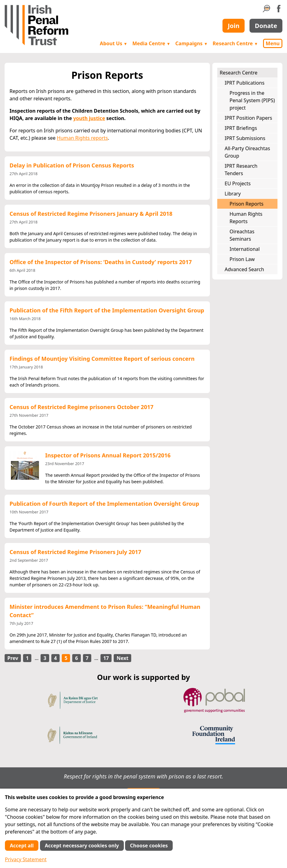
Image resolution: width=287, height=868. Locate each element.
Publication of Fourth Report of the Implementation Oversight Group (104, 504)
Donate (266, 26)
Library (233, 194)
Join (234, 26)
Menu (273, 43)
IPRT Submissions (245, 138)
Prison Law (242, 259)
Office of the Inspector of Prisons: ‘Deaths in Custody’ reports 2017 (101, 262)
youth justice (89, 118)
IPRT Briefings (241, 128)
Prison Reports (246, 204)
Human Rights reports (82, 138)
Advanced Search (244, 269)
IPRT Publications (245, 83)
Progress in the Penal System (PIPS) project (252, 100)
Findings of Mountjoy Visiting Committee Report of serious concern (102, 359)
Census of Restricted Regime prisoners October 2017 (81, 407)
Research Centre (235, 43)
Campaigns (192, 43)
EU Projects (238, 183)
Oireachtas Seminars (242, 235)
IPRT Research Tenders (241, 170)
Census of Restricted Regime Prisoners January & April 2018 (91, 214)
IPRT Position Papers (248, 118)
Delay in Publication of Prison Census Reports (72, 165)
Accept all (22, 846)
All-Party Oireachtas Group (247, 152)
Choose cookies (149, 846)
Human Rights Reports (246, 218)
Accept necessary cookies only (82, 846)
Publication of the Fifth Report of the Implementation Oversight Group (107, 310)
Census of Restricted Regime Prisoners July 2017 (75, 552)
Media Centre (151, 43)
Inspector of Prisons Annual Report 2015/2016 (108, 455)
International (245, 249)
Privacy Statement (26, 859)
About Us (114, 43)
